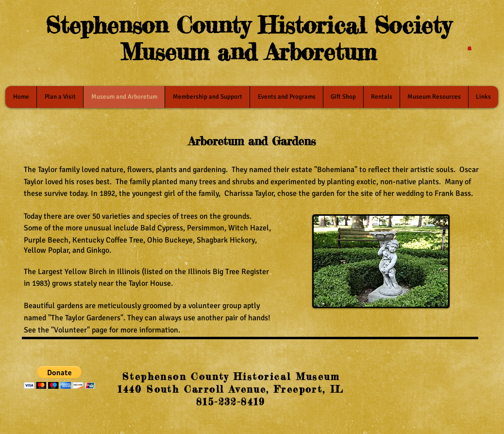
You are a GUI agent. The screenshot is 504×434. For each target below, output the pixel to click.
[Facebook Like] (417, 379)
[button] (470, 48)
